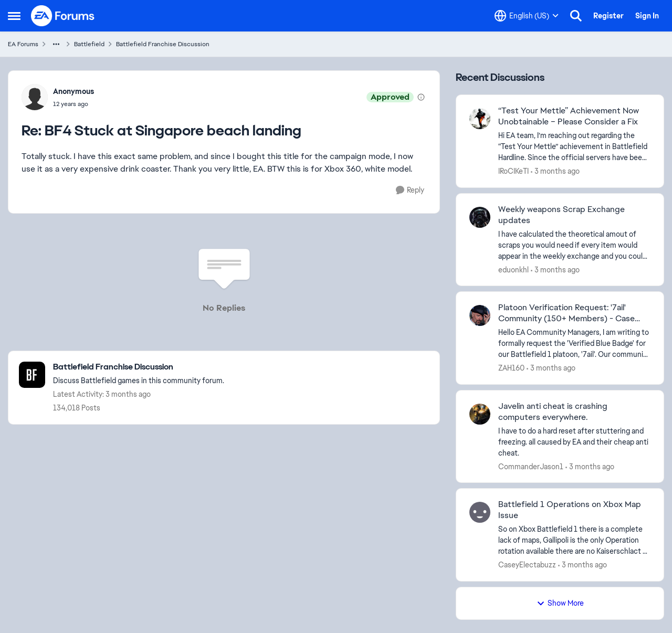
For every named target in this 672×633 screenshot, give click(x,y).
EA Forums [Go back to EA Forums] (23, 44)
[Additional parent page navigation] (56, 44)
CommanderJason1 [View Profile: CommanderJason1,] (531, 466)
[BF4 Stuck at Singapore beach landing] (73, 104)
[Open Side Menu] (14, 16)
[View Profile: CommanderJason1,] (480, 414)
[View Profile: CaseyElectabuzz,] (480, 512)
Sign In (647, 16)
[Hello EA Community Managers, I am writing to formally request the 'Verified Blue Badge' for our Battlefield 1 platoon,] (574, 344)
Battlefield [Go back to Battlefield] (89, 44)
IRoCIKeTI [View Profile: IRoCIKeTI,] (513, 171)
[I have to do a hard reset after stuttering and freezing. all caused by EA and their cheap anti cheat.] (574, 442)
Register (608, 16)
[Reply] (410, 190)
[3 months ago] (555, 171)
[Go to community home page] (63, 16)
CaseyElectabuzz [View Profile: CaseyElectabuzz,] (527, 565)
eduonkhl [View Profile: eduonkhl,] (513, 269)
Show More (560, 603)
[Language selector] (527, 16)
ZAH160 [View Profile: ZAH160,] (511, 368)
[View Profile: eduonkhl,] (480, 217)
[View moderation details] (421, 97)
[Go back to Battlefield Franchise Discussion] (139, 367)
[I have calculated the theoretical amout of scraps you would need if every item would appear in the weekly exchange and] (574, 245)
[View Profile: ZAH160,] (480, 315)
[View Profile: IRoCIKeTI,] (480, 119)
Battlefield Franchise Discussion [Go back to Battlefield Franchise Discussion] (163, 44)
